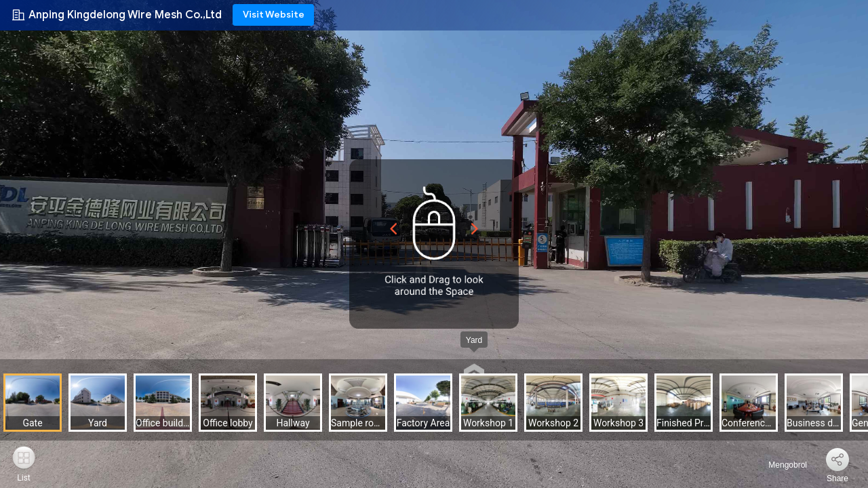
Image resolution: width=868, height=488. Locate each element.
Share (837, 479)
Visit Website (274, 15)
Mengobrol (780, 465)
